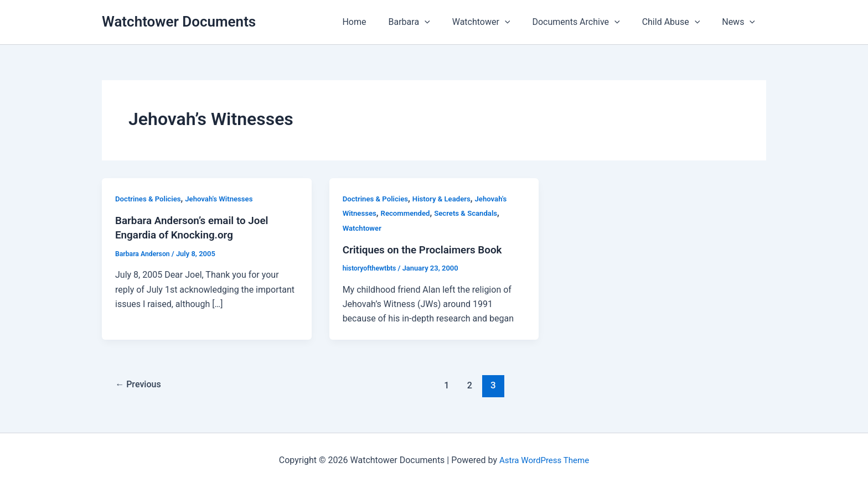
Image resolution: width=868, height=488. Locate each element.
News (741, 22)
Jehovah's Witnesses (225, 199)
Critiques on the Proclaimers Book (427, 250)
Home (378, 22)
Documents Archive (587, 22)
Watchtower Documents (179, 22)
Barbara (429, 22)
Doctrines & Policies (150, 199)
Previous (141, 385)
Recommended (409, 213)
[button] (445, 22)
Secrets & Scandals (473, 213)
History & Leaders (447, 199)
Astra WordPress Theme (544, 460)
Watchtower (497, 22)
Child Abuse (678, 22)
